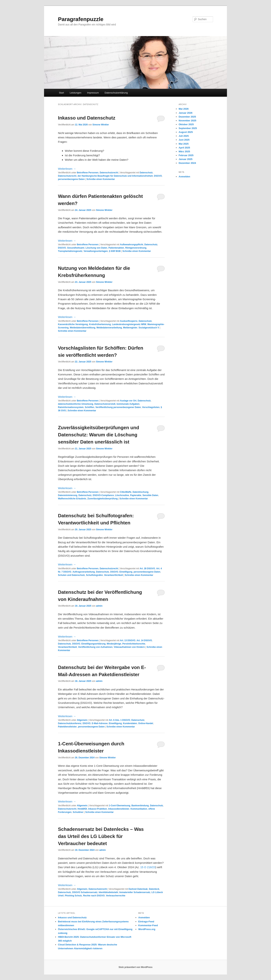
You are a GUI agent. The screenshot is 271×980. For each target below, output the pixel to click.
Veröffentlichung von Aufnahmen (95, 647)
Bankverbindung (140, 806)
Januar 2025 (186, 159)
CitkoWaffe (126, 492)
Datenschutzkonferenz (70, 723)
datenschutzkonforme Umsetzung (76, 404)
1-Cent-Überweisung (119, 806)
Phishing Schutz (73, 896)
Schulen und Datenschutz (71, 575)
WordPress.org (147, 929)
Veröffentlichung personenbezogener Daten (118, 407)
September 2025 (188, 128)
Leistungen (76, 93)
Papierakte (136, 495)
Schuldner (78, 812)
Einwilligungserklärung (93, 644)
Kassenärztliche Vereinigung (73, 324)
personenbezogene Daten (71, 179)
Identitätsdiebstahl (108, 892)
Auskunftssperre (129, 321)
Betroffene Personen (88, 173)
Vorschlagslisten (151, 407)
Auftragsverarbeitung (84, 572)
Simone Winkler (101, 125)
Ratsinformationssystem (71, 407)
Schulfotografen (94, 575)
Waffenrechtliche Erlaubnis (72, 499)
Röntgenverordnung (136, 248)
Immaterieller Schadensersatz (135, 892)
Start (61, 93)
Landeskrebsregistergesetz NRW (129, 324)
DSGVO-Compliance (103, 495)
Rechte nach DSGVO (94, 896)
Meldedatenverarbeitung (109, 328)
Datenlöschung (141, 492)
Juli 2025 (184, 136)
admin (99, 606)
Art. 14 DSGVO (144, 640)
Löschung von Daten (96, 248)
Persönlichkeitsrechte (134, 644)
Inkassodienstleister (119, 809)
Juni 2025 (184, 140)
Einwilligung (126, 572)
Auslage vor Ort (128, 401)
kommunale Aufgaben (128, 404)
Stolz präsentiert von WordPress (135, 967)
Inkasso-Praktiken (98, 809)
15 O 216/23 (148, 867)
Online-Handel (146, 723)
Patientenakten (116, 248)
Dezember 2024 (187, 163)
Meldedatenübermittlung (83, 328)
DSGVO (158, 176)
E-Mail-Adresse (100, 723)
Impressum (93, 93)
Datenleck (154, 889)
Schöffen (90, 407)
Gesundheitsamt (76, 248)
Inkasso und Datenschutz (87, 118)
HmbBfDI (82, 809)
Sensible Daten (150, 495)
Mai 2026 (184, 109)
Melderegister (130, 328)
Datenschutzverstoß (105, 404)
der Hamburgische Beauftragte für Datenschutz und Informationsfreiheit (115, 176)
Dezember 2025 (187, 117)
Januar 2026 (186, 113)
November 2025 (187, 121)
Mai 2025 (184, 144)
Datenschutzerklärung (116, 93)
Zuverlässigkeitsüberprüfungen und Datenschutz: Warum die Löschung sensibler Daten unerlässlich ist (99, 435)
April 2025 (184, 148)
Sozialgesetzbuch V (149, 328)
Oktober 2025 (186, 124)
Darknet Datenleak (138, 889)
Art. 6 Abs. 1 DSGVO (119, 720)
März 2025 (184, 151)
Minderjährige (114, 644)
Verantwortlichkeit (113, 575)
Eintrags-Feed (146, 922)
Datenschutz (146, 173)
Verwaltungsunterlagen (96, 251)
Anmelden (184, 177)
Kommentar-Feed (148, 925)
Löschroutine (122, 495)
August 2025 (186, 132)
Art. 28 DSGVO (147, 569)
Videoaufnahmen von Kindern (129, 647)
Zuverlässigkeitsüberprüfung (102, 499)
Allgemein (82, 720)
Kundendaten (130, 723)
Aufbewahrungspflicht (132, 245)
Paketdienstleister (67, 727)
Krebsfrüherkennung (100, 324)
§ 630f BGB (115, 251)
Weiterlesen (67, 169)
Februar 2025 (186, 155)
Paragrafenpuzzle (81, 19)
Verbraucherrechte (116, 896)
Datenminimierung (68, 495)
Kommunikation (139, 809)
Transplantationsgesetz (70, 251)
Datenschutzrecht (109, 173)
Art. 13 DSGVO (128, 640)
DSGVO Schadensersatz (85, 892)
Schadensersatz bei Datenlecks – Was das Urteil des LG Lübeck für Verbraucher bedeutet (101, 836)
